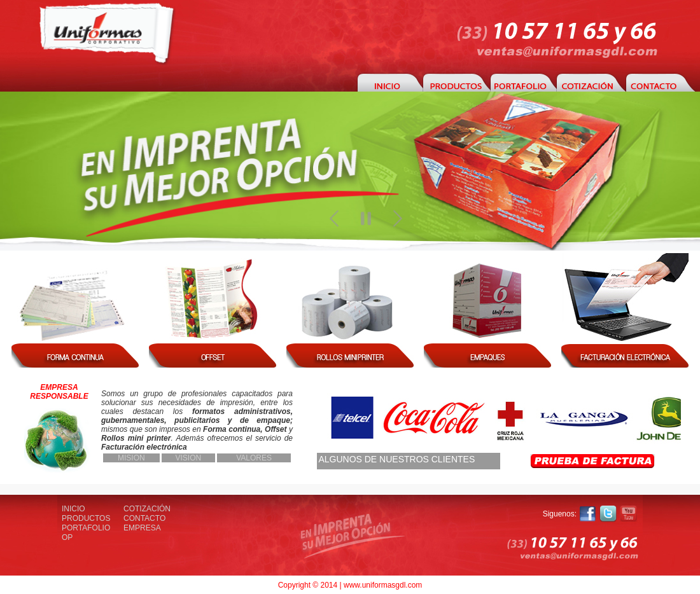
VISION (189, 458)
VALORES (254, 458)
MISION (131, 458)
